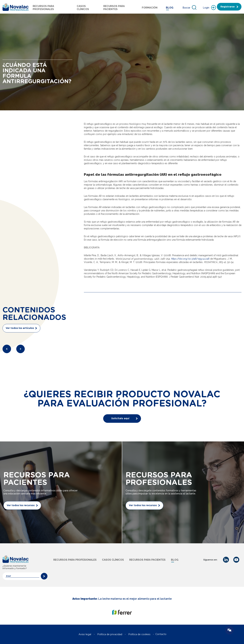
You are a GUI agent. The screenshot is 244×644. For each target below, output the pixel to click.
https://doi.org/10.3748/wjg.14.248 (190, 259)
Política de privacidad (110, 634)
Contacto (161, 634)
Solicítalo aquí (120, 419)
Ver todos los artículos (20, 328)
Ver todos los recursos (21, 505)
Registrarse (228, 7)
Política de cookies (139, 634)
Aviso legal (85, 634)
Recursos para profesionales (43, 8)
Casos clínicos (113, 560)
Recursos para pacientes (114, 8)
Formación (150, 8)
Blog (170, 8)
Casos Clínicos (83, 8)
